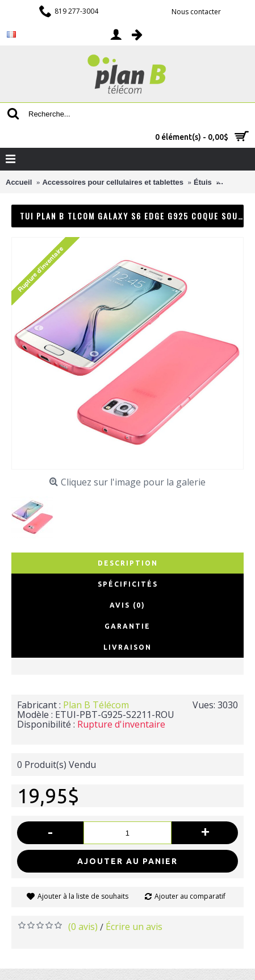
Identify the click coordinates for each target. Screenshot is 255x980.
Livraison (127, 647)
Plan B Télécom (96, 705)
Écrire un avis (134, 927)
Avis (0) (127, 605)
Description (128, 563)
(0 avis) (83, 927)
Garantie (127, 626)
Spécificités (128, 584)
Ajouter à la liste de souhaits (83, 896)
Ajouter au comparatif (190, 896)
